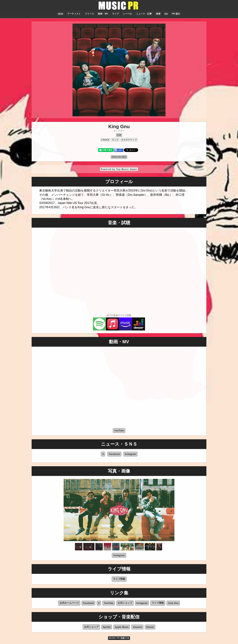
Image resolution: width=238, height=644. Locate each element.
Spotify (107, 627)
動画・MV (103, 14)
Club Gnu (173, 603)
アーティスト (74, 14)
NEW (61, 14)
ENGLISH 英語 (119, 157)
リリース (89, 14)
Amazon (137, 627)
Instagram (130, 454)
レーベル (128, 14)
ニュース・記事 (144, 14)
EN (166, 14)
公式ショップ (125, 603)
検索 (158, 14)
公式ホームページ (69, 603)
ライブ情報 (119, 579)
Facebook (114, 454)
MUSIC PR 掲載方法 (119, 638)
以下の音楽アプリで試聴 (119, 315)
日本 (119, 135)
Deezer (150, 627)
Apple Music (122, 627)
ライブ (115, 14)
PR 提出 (176, 14)
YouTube (119, 430)
